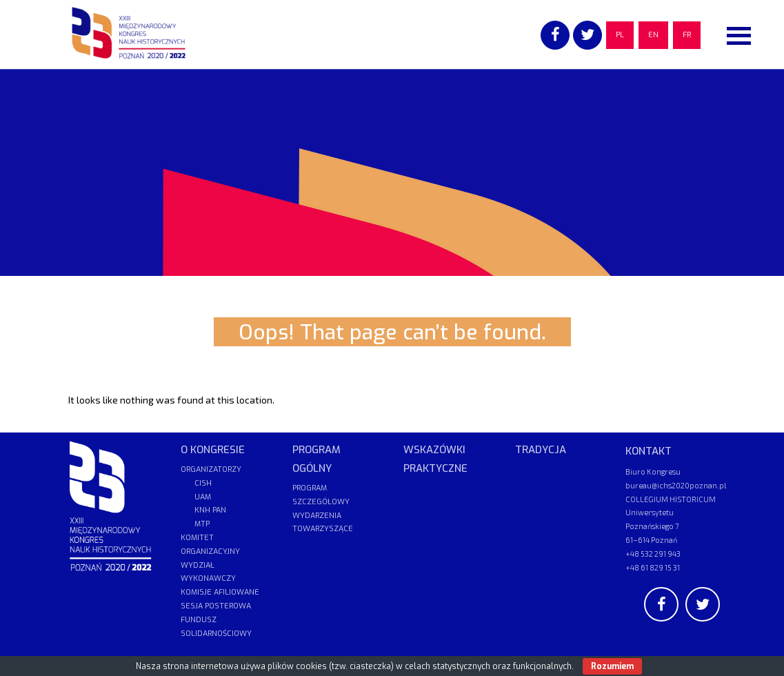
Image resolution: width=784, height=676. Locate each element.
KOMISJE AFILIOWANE (220, 592)
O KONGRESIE (213, 450)
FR (687, 35)
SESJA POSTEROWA (216, 606)
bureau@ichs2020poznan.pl (676, 485)
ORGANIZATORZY (211, 469)
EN (653, 35)
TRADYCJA (541, 450)
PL (620, 35)
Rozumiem (612, 666)
